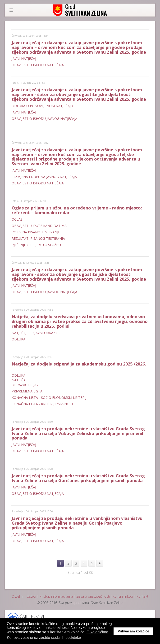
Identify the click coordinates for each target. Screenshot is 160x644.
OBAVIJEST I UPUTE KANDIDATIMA (39, 226)
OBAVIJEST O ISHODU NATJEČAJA (38, 65)
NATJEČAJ (19, 380)
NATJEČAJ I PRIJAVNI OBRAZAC (36, 333)
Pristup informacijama (56, 596)
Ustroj (31, 596)
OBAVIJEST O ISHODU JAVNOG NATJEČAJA (44, 119)
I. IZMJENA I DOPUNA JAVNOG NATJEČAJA (44, 177)
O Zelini (17, 596)
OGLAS (18, 219)
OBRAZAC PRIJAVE (26, 385)
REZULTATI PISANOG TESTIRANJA (38, 238)
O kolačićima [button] (97, 632)
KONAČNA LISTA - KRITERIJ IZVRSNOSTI (43, 404)
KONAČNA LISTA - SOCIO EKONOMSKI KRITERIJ (49, 398)
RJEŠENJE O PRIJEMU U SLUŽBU (36, 245)
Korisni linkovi (123, 596)
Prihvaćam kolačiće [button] (133, 631)
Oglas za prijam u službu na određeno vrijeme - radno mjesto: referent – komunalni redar (77, 210)
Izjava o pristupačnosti (93, 596)
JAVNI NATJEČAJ (24, 59)
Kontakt (142, 596)
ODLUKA (18, 339)
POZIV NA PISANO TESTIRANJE (36, 232)
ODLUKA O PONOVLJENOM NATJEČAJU (42, 106)
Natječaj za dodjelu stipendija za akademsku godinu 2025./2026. (79, 364)
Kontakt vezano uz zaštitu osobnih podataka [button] (44, 637)
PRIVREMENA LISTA (27, 391)
